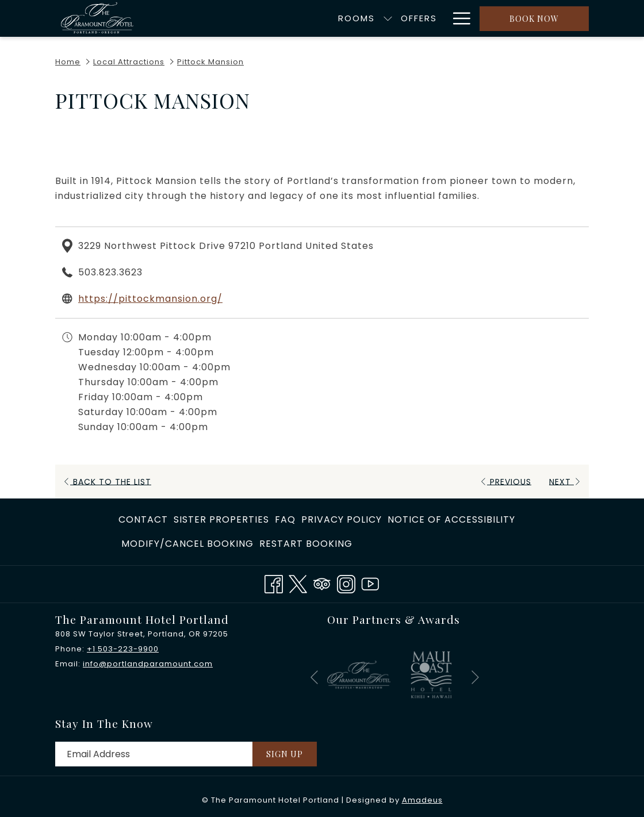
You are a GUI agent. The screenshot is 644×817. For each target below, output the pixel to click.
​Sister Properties (221, 519)
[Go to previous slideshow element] (314, 677)
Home (68, 62)
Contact (143, 519)
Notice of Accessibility (451, 519)
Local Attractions (129, 62)
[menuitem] (299, 18)
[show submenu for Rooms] (331, 18)
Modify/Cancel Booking (187, 544)
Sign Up (285, 754)
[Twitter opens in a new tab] (298, 583)
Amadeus (422, 800)
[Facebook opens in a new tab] (274, 583)
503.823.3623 (110, 272)
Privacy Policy (342, 519)
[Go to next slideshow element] (475, 677)
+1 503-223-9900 (123, 649)
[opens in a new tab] (359, 674)
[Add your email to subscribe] (154, 754)
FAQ (285, 519)
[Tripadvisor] (322, 583)
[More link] (457, 18)
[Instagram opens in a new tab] (346, 583)
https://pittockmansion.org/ (150, 299)
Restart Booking (306, 544)
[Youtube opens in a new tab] (370, 583)
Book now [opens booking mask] (534, 19)
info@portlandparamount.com (148, 664)
